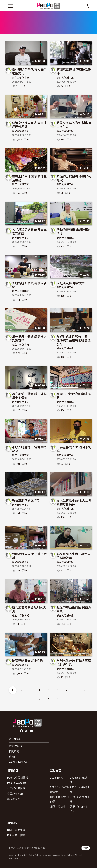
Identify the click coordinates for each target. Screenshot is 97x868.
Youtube (32, 731)
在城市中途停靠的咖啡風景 (74, 396)
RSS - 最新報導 (16, 830)
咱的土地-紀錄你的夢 (60, 799)
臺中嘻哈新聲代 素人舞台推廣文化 (29, 71)
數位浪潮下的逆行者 (26, 500)
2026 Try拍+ (57, 778)
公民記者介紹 (15, 794)
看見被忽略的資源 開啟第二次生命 (74, 125)
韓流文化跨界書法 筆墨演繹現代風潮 (29, 125)
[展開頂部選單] (87, 6)
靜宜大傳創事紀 (21, 78)
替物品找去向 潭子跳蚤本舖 (29, 556)
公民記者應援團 (16, 788)
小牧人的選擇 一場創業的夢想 (29, 449)
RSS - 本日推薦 (16, 835)
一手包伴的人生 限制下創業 (74, 449)
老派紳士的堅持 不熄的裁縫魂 (74, 178)
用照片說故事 (58, 807)
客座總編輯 (14, 799)
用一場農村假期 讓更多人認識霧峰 (29, 338)
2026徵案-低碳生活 (79, 780)
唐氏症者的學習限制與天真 (29, 609)
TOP (86, 848)
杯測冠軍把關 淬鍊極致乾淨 (74, 71)
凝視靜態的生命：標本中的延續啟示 (74, 556)
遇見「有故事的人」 (79, 809)
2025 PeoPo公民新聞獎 (60, 789)
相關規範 (14, 751)
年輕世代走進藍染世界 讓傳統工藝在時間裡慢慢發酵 (74, 340)
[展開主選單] (10, 6)
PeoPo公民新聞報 (18, 778)
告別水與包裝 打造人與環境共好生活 (74, 662)
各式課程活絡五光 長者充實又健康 (29, 231)
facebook (22, 731)
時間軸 (13, 757)
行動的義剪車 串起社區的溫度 (74, 231)
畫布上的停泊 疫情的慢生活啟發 (29, 178)
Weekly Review (18, 762)
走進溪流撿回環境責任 (72, 283)
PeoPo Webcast (17, 783)
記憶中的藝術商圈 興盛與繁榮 (74, 609)
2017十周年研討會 (80, 789)
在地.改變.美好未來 (80, 799)
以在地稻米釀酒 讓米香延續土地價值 (29, 396)
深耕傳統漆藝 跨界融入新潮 (29, 285)
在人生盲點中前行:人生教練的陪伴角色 (74, 502)
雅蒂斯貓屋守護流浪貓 (27, 660)
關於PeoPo (15, 746)
